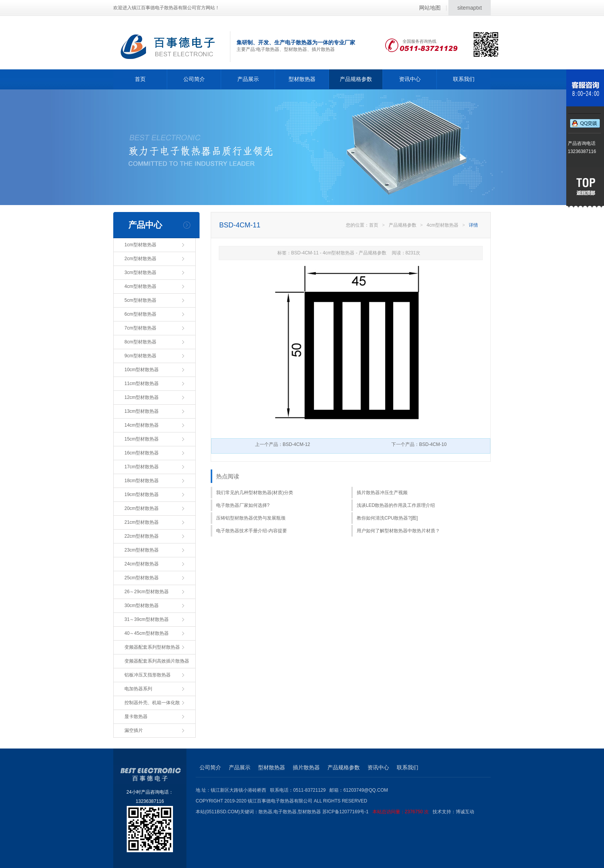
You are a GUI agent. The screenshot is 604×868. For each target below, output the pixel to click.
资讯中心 (410, 79)
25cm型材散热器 (142, 578)
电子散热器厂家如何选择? (243, 505)
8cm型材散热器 (140, 342)
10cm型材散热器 (142, 370)
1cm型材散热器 (140, 245)
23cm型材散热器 (142, 550)
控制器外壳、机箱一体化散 (152, 703)
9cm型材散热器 (140, 356)
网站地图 (430, 8)
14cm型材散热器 (142, 425)
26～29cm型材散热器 (147, 592)
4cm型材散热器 (140, 286)
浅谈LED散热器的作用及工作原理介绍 (396, 505)
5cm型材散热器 (140, 300)
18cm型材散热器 (142, 481)
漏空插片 (134, 730)
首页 (140, 79)
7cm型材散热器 (140, 328)
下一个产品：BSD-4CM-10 (419, 444)
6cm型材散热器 (140, 314)
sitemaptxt (470, 8)
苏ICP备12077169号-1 (377, 812)
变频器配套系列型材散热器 (152, 647)
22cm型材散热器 (142, 536)
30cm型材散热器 (142, 606)
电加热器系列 (138, 689)
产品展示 (248, 79)
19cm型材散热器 (142, 495)
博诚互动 (465, 812)
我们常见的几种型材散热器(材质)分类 (255, 493)
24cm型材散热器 (142, 564)
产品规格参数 (356, 79)
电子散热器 (285, 812)
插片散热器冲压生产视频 (382, 493)
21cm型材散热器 (142, 522)
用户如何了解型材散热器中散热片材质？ (398, 531)
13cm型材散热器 (142, 411)
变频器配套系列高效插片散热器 (157, 661)
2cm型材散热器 (140, 259)
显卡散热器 (136, 717)
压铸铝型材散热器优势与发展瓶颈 (251, 518)
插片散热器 (306, 767)
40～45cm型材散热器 (147, 633)
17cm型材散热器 (142, 467)
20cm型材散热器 (142, 508)
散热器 (265, 812)
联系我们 (464, 79)
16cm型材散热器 (142, 453)
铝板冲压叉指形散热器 (148, 675)
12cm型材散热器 (142, 397)
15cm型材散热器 (142, 439)
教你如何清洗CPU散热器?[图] (387, 518)
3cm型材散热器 (140, 273)
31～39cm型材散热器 (147, 619)
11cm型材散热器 (142, 384)
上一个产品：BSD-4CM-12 (283, 444)
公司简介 (194, 79)
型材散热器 (302, 79)
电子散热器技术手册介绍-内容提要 (252, 531)
